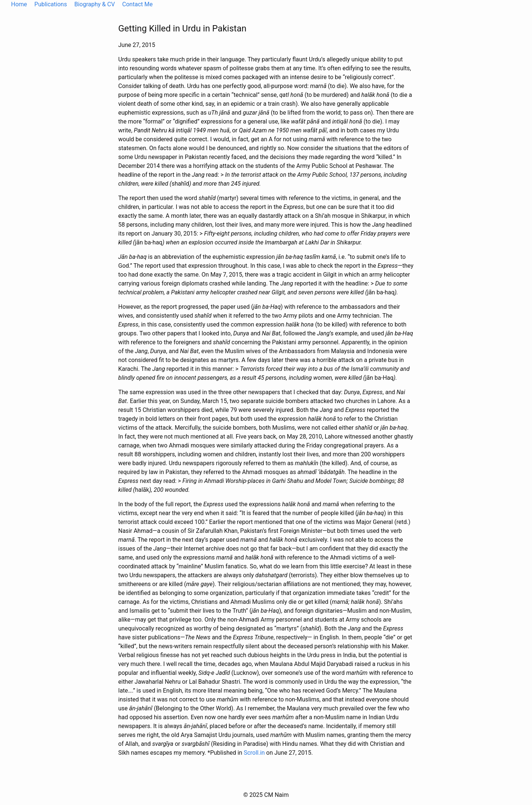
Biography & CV (95, 4)
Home (19, 4)
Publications (51, 4)
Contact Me (137, 4)
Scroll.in (254, 753)
